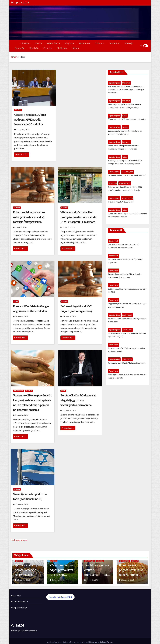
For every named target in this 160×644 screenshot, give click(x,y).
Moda (125, 116)
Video (76, 48)
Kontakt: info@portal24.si (60, 597)
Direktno (25, 43)
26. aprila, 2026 (24, 580)
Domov (14, 57)
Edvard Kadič (114, 172)
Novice (38, 43)
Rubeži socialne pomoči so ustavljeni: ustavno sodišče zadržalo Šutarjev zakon (29, 217)
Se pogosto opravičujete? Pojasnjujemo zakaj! (127, 363)
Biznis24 (34, 48)
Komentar (115, 43)
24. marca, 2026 (22, 415)
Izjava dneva (53, 43)
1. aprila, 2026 (69, 227)
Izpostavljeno (18, 391)
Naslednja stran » (19, 540)
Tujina (16, 301)
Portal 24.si (16, 596)
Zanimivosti (114, 241)
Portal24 (17, 625)
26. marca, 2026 (22, 316)
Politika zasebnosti (19, 602)
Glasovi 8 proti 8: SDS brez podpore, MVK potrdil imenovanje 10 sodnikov (30, 120)
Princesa (48, 48)
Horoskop (113, 183)
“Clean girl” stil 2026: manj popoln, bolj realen (127, 119)
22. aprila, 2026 (23, 130)
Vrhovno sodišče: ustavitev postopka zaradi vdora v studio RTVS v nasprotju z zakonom (79, 217)
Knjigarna (63, 48)
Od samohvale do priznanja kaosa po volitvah (127, 175)
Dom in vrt (85, 43)
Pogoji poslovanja (19, 608)
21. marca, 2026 (69, 410)
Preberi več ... (22, 155)
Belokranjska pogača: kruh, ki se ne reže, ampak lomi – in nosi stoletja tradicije (131, 575)
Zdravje (125, 127)
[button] (141, 46)
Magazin (70, 43)
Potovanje (126, 142)
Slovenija (18, 110)
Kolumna (100, 43)
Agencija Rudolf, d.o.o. (103, 642)
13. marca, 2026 (22, 504)
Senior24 (20, 48)
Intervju (129, 43)
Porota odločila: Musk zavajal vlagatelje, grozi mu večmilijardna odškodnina (78, 400)
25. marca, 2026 (69, 316)
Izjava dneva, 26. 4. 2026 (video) (121, 202)
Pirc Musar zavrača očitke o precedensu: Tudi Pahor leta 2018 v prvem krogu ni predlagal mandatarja (126, 90)
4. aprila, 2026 (21, 227)
